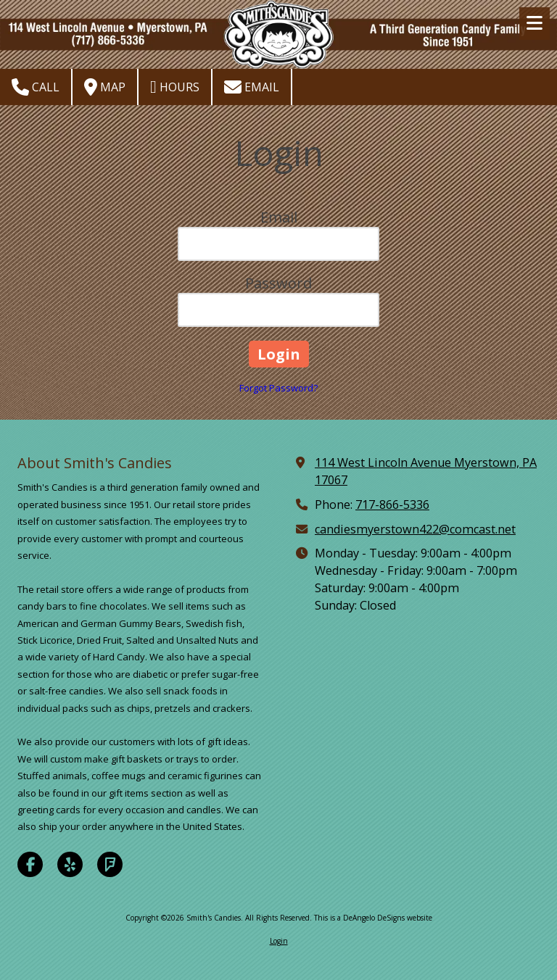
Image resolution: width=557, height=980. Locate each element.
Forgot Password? (278, 388)
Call (36, 87)
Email (252, 87)
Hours (175, 87)
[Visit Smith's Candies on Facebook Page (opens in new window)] (30, 864)
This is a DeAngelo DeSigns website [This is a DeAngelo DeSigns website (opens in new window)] (373, 918)
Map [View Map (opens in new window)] (105, 87)
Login (279, 941)
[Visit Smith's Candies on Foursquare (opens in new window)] (110, 864)
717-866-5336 (392, 504)
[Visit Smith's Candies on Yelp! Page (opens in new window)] (70, 864)
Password (278, 283)
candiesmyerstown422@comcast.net (415, 529)
